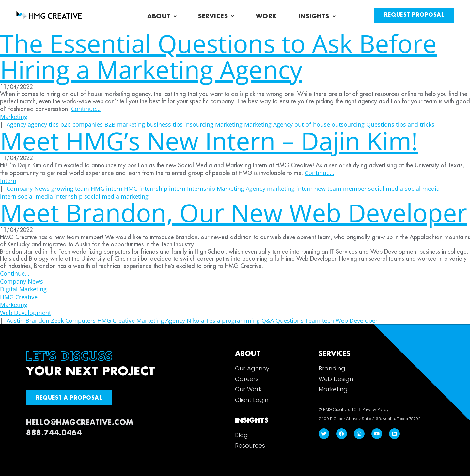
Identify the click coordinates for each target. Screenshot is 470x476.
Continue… (86, 109)
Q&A (268, 320)
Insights (317, 16)
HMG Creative (19, 297)
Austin (15, 320)
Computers (80, 320)
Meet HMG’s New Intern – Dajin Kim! (209, 141)
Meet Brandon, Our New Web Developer (234, 213)
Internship (201, 189)
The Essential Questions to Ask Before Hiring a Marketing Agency (218, 56)
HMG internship (146, 189)
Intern (8, 181)
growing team (70, 189)
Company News (28, 189)
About (162, 16)
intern (177, 189)
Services (216, 16)
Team (313, 320)
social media (386, 189)
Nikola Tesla (204, 320)
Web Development (25, 313)
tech (328, 320)
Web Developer (357, 320)
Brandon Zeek (45, 320)
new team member (340, 189)
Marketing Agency (241, 189)
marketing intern (290, 189)
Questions (290, 320)
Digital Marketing (23, 289)
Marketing (14, 117)
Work (266, 16)
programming (241, 320)
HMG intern (107, 189)
